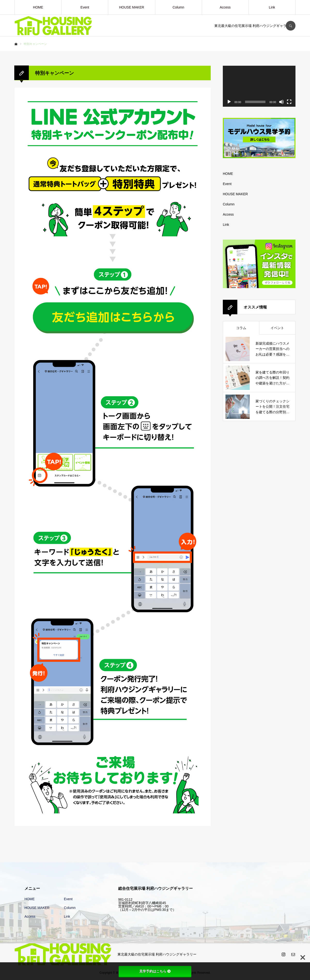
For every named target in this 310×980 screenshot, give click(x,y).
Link (272, 7)
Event (85, 7)
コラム (241, 328)
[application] (259, 86)
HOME (38, 7)
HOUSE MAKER (132, 7)
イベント (277, 328)
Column (178, 7)
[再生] (229, 102)
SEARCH (291, 26)
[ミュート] (281, 102)
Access (225, 7)
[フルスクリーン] (289, 102)
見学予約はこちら (155, 971)
